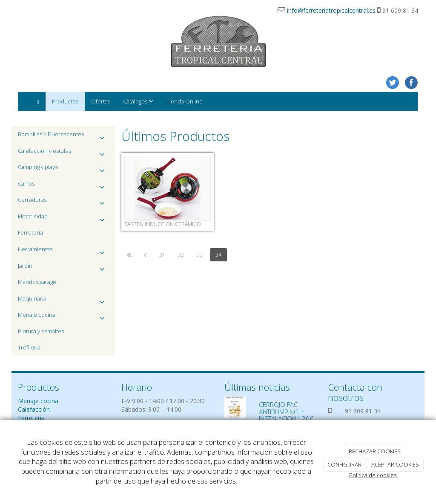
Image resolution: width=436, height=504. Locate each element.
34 (218, 255)
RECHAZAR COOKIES (375, 451)
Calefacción (34, 409)
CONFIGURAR (344, 464)
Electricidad (63, 219)
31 (162, 255)
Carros (63, 186)
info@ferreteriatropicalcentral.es (331, 10)
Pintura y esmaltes (41, 331)
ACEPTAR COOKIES (395, 464)
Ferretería (30, 232)
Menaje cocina (63, 317)
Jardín (63, 268)
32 (181, 255)
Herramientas (63, 251)
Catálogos (138, 101)
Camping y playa (63, 169)
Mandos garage (37, 282)
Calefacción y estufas (63, 153)
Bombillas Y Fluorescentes (63, 136)
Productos (65, 101)
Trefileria (29, 347)
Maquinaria (63, 301)
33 (200, 255)
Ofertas (101, 101)
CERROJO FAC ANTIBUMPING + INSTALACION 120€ (286, 411)
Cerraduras (63, 202)
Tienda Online (185, 101)
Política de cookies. (373, 475)
